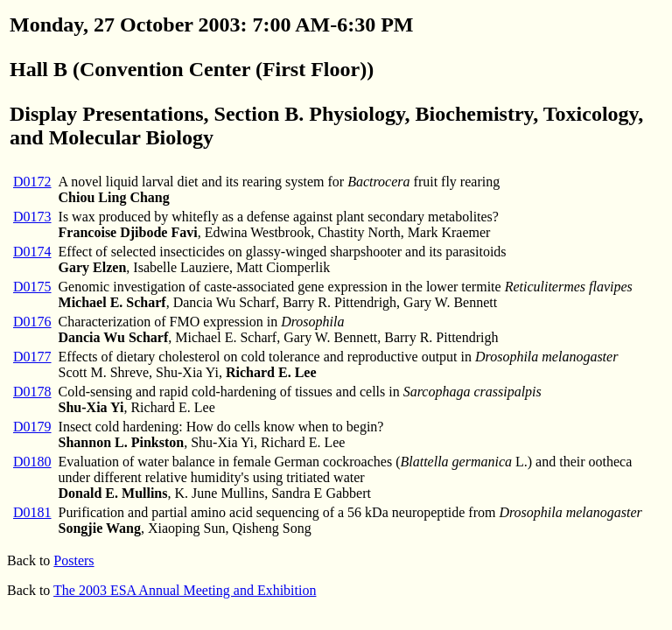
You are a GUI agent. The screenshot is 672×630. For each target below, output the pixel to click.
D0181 (32, 512)
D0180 (32, 462)
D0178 (32, 392)
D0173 (32, 217)
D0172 (32, 182)
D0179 (32, 427)
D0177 (32, 357)
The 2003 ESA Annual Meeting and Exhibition (185, 590)
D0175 (32, 287)
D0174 (32, 252)
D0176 (32, 322)
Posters (73, 560)
